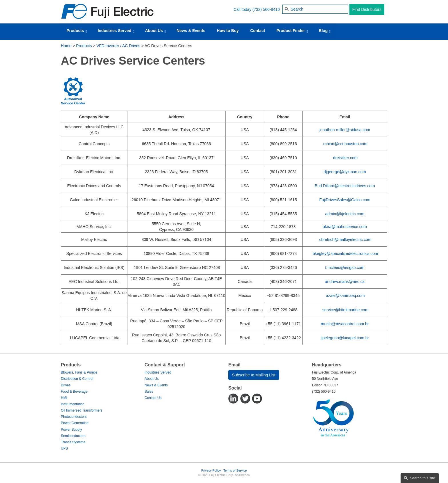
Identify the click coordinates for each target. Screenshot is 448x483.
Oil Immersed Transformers (82, 410)
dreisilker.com (345, 158)
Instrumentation (73, 404)
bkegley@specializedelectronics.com (345, 254)
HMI (64, 398)
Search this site (422, 478)
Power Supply (71, 430)
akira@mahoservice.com (345, 227)
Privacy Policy (211, 470)
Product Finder (292, 31)
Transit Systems (73, 442)
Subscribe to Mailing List (254, 375)
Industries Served (116, 31)
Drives (66, 385)
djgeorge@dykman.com (345, 172)
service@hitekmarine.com (345, 310)
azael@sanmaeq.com (345, 296)
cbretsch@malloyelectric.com (345, 239)
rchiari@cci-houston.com (345, 144)
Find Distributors (367, 9)
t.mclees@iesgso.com (345, 268)
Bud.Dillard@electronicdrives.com (345, 186)
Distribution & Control (77, 379)
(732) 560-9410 (266, 9)
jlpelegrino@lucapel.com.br (345, 338)
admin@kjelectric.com (345, 214)
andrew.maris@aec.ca (345, 282)
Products (77, 31)
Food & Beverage (74, 392)
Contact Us (153, 398)
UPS (64, 448)
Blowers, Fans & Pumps (79, 372)
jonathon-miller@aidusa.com (345, 130)
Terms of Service (235, 470)
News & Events (191, 31)
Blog (325, 31)
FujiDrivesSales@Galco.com (345, 200)
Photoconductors (74, 417)
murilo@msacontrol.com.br (345, 324)
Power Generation (75, 423)
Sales (149, 392)
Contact (258, 31)
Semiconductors (73, 436)
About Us (156, 31)
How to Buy (228, 31)
